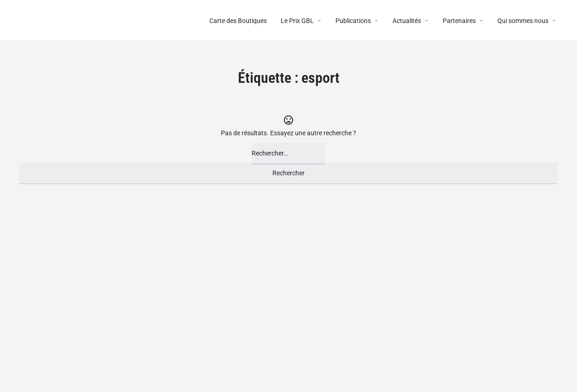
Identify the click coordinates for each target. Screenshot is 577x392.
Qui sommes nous (523, 21)
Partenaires (459, 21)
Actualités (407, 21)
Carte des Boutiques (238, 21)
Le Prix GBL (297, 21)
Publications (353, 21)
